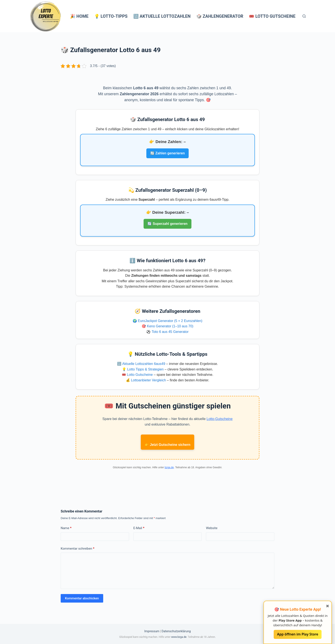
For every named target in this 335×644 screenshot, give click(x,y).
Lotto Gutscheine (140, 375)
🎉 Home (79, 16)
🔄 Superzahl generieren (167, 224)
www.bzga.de (179, 637)
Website (212, 528)
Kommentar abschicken (82, 598)
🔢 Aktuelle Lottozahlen (162, 16)
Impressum (152, 631)
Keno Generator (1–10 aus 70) (170, 326)
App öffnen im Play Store (298, 634)
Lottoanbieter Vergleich (148, 380)
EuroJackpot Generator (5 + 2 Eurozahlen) (170, 321)
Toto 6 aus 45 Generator (170, 332)
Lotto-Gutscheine (220, 419)
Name (66, 528)
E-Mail (139, 528)
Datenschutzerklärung (176, 631)
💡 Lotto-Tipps (111, 16)
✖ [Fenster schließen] (328, 606)
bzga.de (169, 467)
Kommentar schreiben (78, 549)
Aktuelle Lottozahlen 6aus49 (144, 364)
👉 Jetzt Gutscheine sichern (167, 445)
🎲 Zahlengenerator (220, 16)
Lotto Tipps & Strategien (145, 369)
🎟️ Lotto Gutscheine (272, 16)
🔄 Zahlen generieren (167, 153)
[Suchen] (304, 16)
